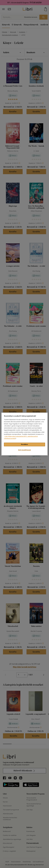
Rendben (24, 444)
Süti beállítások (24, 450)
